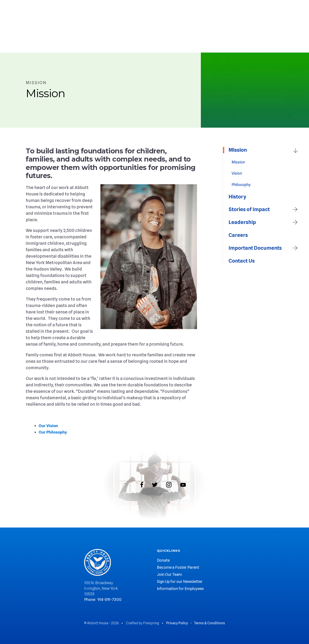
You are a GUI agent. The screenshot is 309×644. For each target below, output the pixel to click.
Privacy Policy (177, 623)
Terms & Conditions (209, 623)
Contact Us (242, 261)
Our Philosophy (54, 432)
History (237, 197)
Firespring (151, 623)
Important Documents (265, 248)
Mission (265, 150)
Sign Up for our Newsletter (180, 581)
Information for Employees (180, 589)
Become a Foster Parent (178, 567)
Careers (238, 235)
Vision (237, 173)
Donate (163, 560)
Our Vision (49, 426)
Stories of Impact (265, 210)
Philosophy (241, 185)
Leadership (265, 222)
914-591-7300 (109, 599)
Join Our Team (169, 574)
